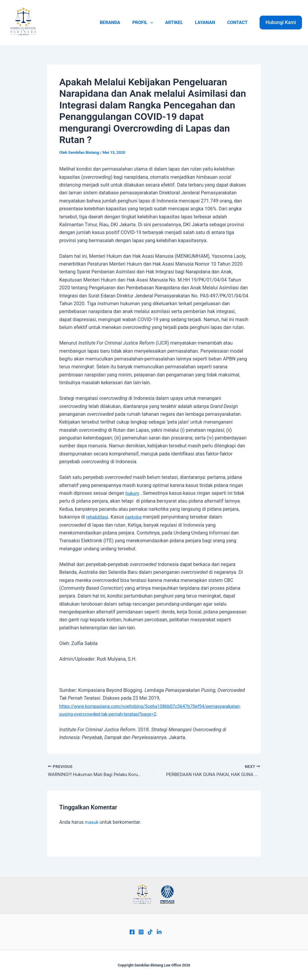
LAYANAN (209, 23)
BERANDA (124, 23)
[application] (161, 23)
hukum (133, 493)
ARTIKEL (182, 23)
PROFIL (153, 23)
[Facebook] (132, 932)
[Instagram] (141, 932)
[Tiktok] (150, 932)
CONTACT (239, 23)
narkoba (135, 517)
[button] (281, 23)
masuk (92, 823)
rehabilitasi (98, 517)
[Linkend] (159, 932)
